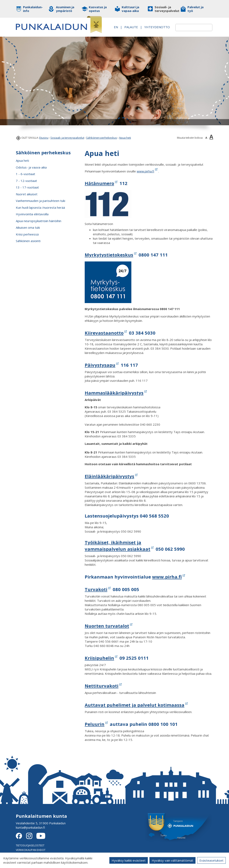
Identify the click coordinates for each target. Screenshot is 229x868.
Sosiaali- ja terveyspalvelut (67, 138)
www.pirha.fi (145, 171)
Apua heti (125, 138)
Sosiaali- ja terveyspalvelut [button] (164, 9)
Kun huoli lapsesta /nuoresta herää (40, 207)
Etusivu (44, 138)
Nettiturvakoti (102, 686)
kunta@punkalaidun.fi (30, 827)
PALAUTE (155, 25)
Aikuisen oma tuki (28, 227)
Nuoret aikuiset (27, 194)
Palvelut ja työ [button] (195, 9)
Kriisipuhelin (99, 658)
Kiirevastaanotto (104, 333)
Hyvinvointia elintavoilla (32, 214)
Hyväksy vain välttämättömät (172, 860)
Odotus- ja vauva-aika (31, 167)
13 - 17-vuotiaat (27, 187)
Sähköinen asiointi (28, 241)
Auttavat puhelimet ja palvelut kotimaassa (135, 705)
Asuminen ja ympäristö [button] (65, 9)
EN (140, 25)
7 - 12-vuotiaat (26, 181)
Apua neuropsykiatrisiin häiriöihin (39, 221)
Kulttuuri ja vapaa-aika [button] (130, 9)
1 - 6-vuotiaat (25, 174)
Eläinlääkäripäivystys (109, 476)
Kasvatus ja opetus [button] (98, 9)
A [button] (206, 138)
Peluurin (95, 724)
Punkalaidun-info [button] (33, 9)
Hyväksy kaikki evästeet (129, 860)
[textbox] (189, 28)
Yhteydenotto (152, 29)
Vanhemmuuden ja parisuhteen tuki (40, 201)
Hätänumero (99, 183)
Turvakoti (96, 589)
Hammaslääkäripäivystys (114, 393)
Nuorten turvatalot (107, 626)
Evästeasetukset (211, 860)
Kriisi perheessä (27, 234)
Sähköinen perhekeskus (102, 138)
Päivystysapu (100, 365)
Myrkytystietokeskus (109, 255)
